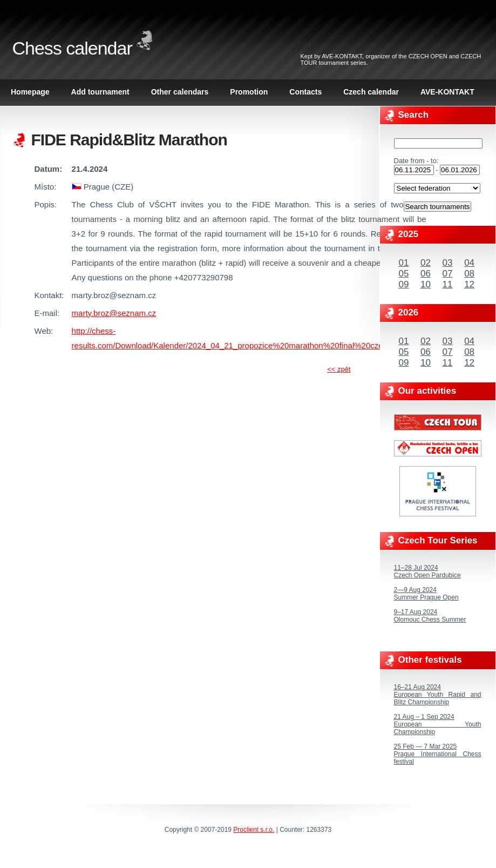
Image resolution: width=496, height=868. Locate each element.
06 (426, 274)
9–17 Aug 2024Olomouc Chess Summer (430, 616)
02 (426, 263)
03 (448, 263)
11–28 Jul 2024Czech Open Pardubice (427, 571)
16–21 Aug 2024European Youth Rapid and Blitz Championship (438, 695)
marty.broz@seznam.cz (114, 313)
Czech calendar (371, 92)
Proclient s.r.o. (254, 830)
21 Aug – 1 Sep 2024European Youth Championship (438, 724)
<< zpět (339, 369)
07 (448, 274)
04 (469, 263)
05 (404, 274)
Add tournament (100, 92)
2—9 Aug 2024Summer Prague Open (426, 594)
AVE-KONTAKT (342, 56)
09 (404, 284)
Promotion (249, 92)
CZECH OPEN (428, 56)
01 (404, 263)
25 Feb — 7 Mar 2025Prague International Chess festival (438, 754)
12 (469, 284)
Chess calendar (72, 48)
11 (448, 284)
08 (469, 274)
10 (426, 284)
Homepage (30, 92)
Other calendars (180, 92)
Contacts (305, 92)
